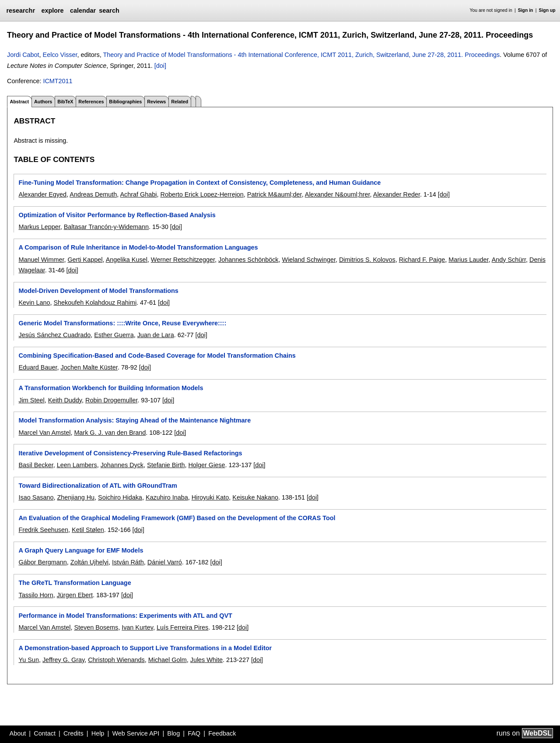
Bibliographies (125, 102)
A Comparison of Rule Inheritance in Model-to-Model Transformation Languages (138, 247)
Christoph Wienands (116, 660)
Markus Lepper (39, 227)
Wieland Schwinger (309, 260)
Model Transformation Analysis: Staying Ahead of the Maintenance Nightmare (135, 420)
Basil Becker (36, 465)
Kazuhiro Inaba (167, 497)
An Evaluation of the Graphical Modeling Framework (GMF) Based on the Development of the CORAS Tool (177, 518)
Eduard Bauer (38, 367)
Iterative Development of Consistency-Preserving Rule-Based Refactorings (130, 453)
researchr (21, 11)
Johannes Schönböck (248, 260)
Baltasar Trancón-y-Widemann (106, 227)
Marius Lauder (468, 260)
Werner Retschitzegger (183, 260)
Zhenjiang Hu (76, 497)
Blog (173, 733)
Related (180, 102)
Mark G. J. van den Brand (110, 433)
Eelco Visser (60, 55)
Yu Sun (28, 660)
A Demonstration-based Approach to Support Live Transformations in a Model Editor (145, 648)
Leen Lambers (77, 465)
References (91, 102)
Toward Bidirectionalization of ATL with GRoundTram (98, 486)
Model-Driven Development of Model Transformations (98, 291)
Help (98, 733)
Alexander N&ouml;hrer (338, 194)
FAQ (194, 733)
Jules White (206, 660)
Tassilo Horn (36, 595)
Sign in (526, 10)
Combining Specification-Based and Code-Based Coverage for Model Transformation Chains (157, 356)
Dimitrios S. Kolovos (367, 260)
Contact (45, 733)
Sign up (547, 10)
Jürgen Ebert (75, 595)
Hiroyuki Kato (210, 497)
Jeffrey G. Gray (63, 660)
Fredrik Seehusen (43, 530)
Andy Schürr (509, 260)
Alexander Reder (397, 194)
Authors (43, 102)
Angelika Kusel (127, 260)
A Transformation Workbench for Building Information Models (111, 388)
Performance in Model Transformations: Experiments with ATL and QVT (125, 616)
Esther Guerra (114, 335)
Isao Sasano (36, 497)
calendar (83, 11)
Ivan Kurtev (137, 627)
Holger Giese (206, 465)
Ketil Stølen (88, 530)
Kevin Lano (34, 303)
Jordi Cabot (23, 55)
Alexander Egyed (42, 194)
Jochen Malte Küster (89, 367)
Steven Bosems (96, 627)
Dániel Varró (165, 562)
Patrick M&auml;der (275, 194)
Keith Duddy (65, 400)
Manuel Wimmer (41, 260)
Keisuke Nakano (255, 497)
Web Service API (136, 733)
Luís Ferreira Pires (182, 627)
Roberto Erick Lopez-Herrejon (202, 194)
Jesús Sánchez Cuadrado (54, 335)
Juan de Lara (156, 335)
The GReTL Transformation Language (75, 583)
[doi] (160, 66)
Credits (73, 733)
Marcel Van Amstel (44, 433)
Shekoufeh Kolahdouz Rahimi (95, 303)
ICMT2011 (58, 81)
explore (52, 11)
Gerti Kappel (85, 260)
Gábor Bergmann (42, 562)
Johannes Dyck (122, 465)
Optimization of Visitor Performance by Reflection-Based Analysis (117, 215)
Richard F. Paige (422, 260)
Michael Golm (168, 660)
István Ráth (128, 562)
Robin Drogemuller (111, 400)
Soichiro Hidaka (120, 497)
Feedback (222, 733)
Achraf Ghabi (138, 194)
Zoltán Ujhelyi (89, 562)
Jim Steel (31, 400)
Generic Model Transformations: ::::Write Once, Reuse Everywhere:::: (122, 323)
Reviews (156, 102)
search (109, 11)
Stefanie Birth (166, 465)
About (18, 733)
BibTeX (65, 102)
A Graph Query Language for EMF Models (81, 550)
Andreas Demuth (93, 194)
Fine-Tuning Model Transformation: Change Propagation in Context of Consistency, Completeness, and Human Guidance (199, 183)
